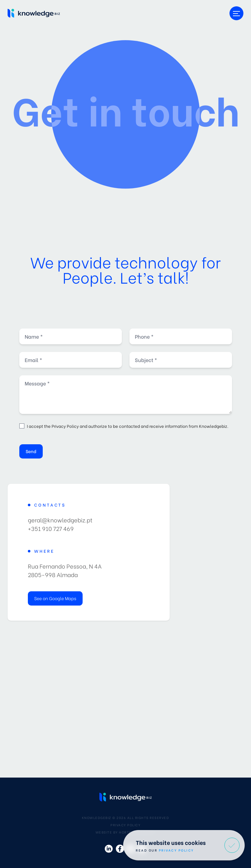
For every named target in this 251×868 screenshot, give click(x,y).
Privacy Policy (65, 426)
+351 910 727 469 (51, 528)
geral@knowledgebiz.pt (60, 520)
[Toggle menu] (236, 13)
